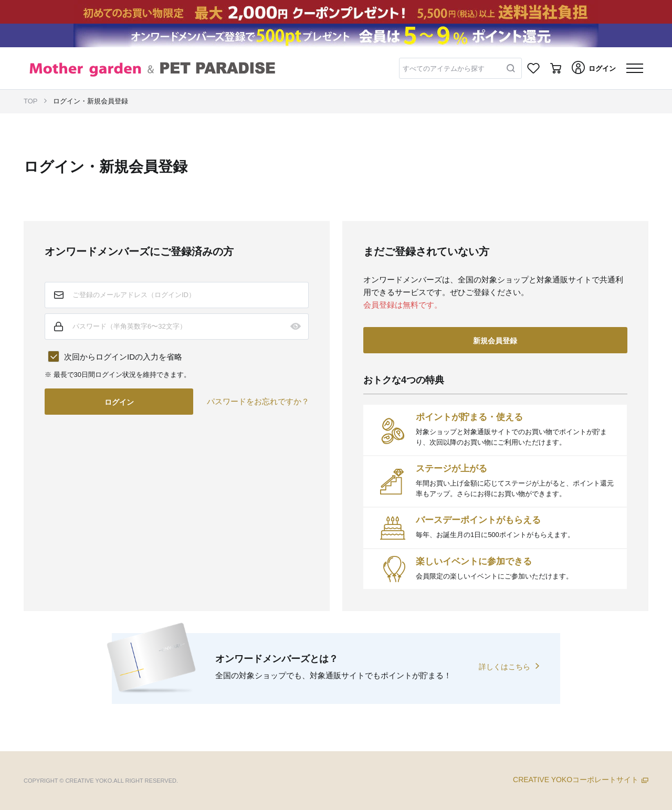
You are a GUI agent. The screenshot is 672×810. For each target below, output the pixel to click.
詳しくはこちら (505, 667)
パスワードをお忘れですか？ (258, 401)
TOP (31, 101)
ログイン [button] (119, 402)
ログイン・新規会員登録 (91, 101)
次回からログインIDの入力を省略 (123, 357)
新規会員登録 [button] (495, 341)
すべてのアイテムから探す (444, 69)
